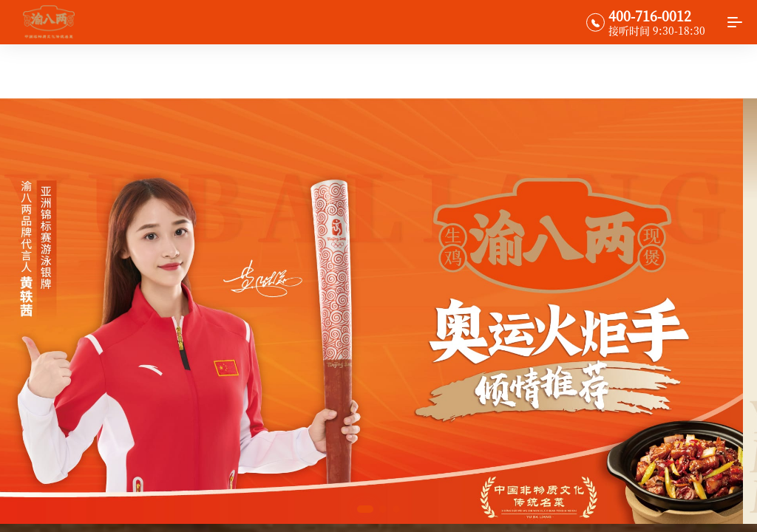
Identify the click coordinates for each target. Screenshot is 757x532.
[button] (365, 509)
